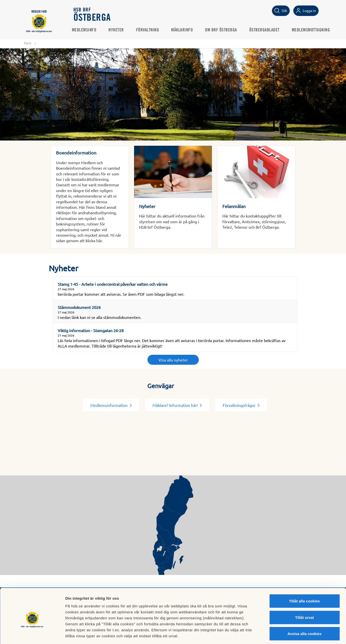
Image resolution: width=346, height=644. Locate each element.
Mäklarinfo (184, 30)
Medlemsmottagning (313, 30)
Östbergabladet (266, 30)
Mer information (265, 634)
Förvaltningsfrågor (241, 405)
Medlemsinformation (111, 405)
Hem (28, 43)
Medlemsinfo (86, 30)
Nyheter (118, 30)
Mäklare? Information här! (177, 405)
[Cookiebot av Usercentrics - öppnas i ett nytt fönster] (32, 634)
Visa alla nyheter (173, 360)
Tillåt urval (305, 595)
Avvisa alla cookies (304, 611)
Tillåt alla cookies (304, 579)
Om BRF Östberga (223, 30)
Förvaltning (149, 30)
